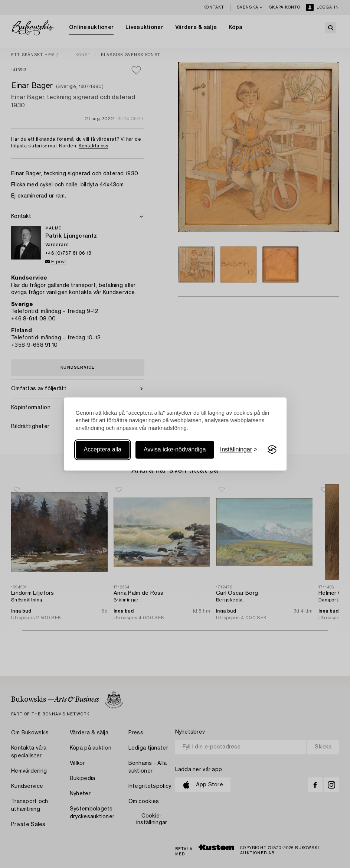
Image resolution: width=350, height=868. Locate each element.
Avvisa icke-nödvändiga (175, 449)
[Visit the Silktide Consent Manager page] (272, 450)
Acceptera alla (103, 449)
